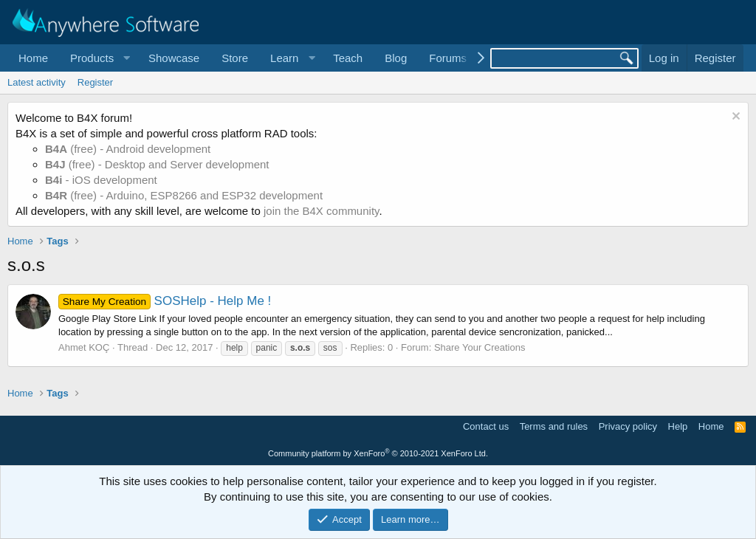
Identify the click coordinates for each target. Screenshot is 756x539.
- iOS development (101, 180)
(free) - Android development (128, 149)
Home (33, 58)
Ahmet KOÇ (84, 347)
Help (678, 426)
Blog (396, 58)
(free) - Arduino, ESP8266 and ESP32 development (184, 195)
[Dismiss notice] (734, 118)
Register (95, 82)
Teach (348, 58)
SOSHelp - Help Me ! (165, 301)
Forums (448, 58)
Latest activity (37, 82)
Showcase (174, 58)
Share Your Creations (480, 347)
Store (235, 58)
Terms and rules (554, 426)
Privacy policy (628, 426)
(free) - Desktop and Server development (157, 164)
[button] (98, 58)
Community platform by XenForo (378, 453)
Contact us (486, 426)
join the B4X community (321, 211)
